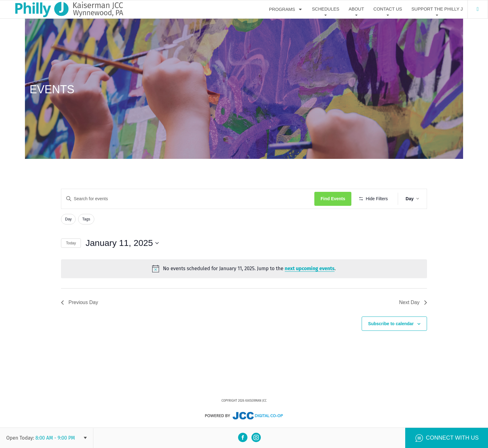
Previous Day (80, 302)
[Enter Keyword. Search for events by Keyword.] (188, 199)
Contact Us (388, 9)
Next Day (413, 302)
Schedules (326, 9)
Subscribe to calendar (391, 324)
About (356, 9)
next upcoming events (310, 268)
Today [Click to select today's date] (71, 243)
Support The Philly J (437, 9)
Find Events (333, 199)
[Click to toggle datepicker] (122, 243)
